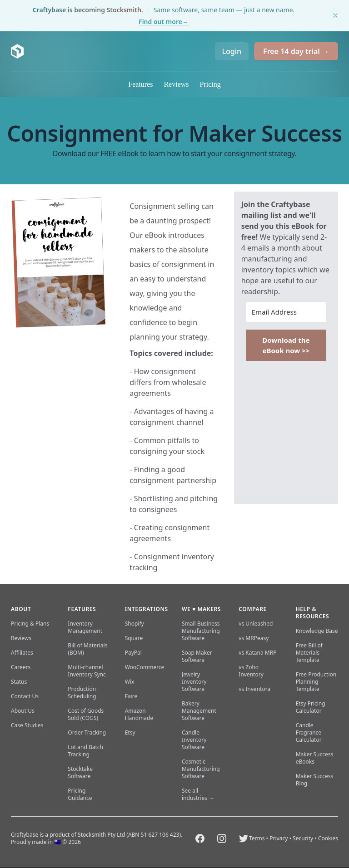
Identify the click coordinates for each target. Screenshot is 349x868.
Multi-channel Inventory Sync (87, 671)
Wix (130, 682)
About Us (23, 711)
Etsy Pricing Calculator (311, 707)
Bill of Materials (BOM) (87, 649)
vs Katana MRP (257, 653)
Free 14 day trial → (296, 51)
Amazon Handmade (139, 714)
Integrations (147, 609)
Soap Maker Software (197, 656)
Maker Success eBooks (315, 758)
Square (134, 638)
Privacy (279, 838)
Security (303, 838)
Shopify (135, 624)
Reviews (176, 84)
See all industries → (198, 794)
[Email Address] (286, 312)
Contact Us (25, 696)
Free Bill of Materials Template (309, 653)
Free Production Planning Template (316, 682)
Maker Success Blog (315, 780)
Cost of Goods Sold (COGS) (86, 714)
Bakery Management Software (199, 711)
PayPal (133, 653)
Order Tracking (87, 732)
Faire (131, 696)
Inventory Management (85, 627)
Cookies (328, 838)
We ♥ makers (201, 609)
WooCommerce (145, 667)
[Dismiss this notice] (335, 15)
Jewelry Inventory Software (194, 682)
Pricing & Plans (30, 624)
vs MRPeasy (254, 638)
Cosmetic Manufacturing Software (201, 769)
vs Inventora (254, 689)
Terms (257, 838)
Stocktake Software (80, 772)
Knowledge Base (317, 631)
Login (232, 51)
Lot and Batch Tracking (85, 751)
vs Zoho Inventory (251, 671)
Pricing (210, 84)
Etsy (130, 732)
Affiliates (22, 653)
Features (140, 84)
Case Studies (27, 725)
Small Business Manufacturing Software (201, 631)
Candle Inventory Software (194, 740)
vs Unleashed (256, 624)
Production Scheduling (82, 693)
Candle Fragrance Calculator (309, 732)
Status (19, 682)
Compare (252, 609)
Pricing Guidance (80, 794)
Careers (21, 667)
